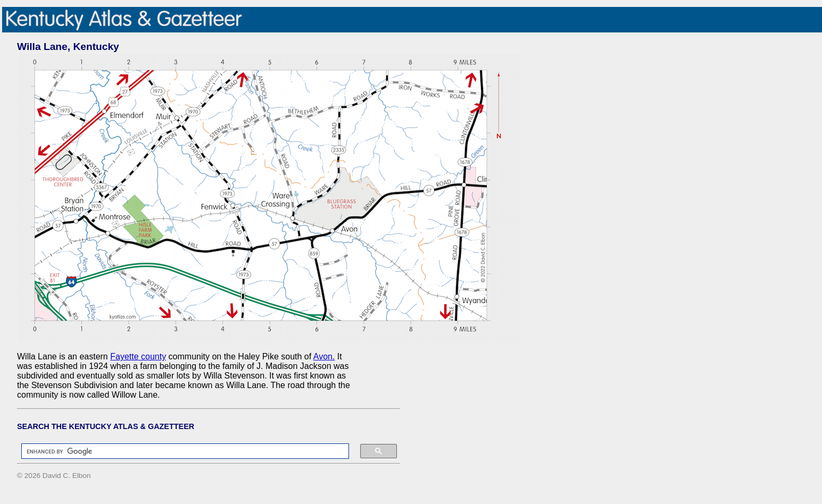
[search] (180, 451)
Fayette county (138, 356)
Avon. (324, 356)
